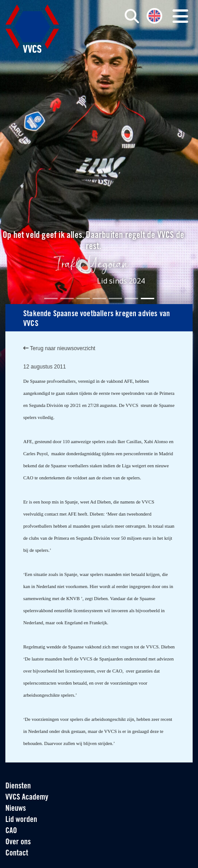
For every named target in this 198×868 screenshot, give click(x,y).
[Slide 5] (115, 299)
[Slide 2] (67, 299)
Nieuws (16, 809)
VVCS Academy (27, 798)
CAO (11, 831)
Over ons (18, 842)
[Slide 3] (83, 299)
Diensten (18, 786)
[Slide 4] (99, 299)
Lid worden (21, 820)
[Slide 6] (131, 299)
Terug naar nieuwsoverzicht (59, 348)
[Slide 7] (147, 299)
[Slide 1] (51, 299)
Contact (17, 853)
